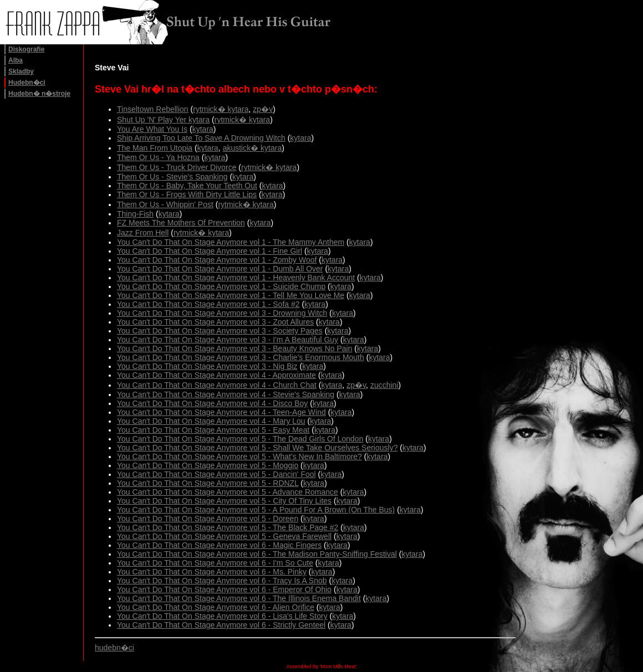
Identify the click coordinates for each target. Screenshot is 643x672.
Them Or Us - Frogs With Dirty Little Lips (187, 194)
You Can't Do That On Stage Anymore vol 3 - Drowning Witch (222, 313)
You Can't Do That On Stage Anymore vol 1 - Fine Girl (210, 251)
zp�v (263, 109)
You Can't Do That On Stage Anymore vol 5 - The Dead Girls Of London (240, 439)
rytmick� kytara (221, 109)
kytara (203, 129)
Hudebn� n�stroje (39, 94)
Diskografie (26, 49)
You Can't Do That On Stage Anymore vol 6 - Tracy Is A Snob (222, 581)
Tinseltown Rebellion (153, 109)
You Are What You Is (152, 129)
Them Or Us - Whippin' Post (165, 204)
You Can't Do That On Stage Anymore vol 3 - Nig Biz (207, 366)
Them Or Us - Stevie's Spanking (172, 177)
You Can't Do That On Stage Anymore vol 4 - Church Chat (217, 385)
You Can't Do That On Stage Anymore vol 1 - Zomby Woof (217, 260)
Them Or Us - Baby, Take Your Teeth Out (187, 186)
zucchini (384, 385)
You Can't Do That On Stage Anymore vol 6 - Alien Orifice (216, 607)
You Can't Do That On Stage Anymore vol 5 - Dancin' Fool (216, 474)
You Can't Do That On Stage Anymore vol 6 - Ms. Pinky (212, 572)
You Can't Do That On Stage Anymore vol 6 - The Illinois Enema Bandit (239, 598)
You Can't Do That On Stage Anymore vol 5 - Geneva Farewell (224, 536)
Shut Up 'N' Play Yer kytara (163, 120)
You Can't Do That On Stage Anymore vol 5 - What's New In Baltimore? (239, 456)
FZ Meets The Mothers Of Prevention (181, 223)
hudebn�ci (114, 648)
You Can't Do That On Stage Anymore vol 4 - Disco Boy (212, 403)
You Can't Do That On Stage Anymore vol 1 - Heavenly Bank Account (236, 278)
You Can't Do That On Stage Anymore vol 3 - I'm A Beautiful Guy (228, 340)
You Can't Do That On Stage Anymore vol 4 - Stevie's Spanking (226, 394)
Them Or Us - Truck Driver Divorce (177, 167)
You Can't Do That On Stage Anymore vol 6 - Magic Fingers (219, 545)
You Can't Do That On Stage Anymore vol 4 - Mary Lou (211, 421)
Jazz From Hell (143, 233)
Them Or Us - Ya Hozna (158, 157)
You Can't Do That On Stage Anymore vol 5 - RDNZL (208, 483)
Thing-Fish (135, 214)
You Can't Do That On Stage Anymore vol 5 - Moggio (208, 465)
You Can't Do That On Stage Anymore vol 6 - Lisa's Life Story (222, 616)
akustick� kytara (252, 148)
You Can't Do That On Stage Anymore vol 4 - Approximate (216, 375)
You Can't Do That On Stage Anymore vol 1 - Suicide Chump (221, 286)
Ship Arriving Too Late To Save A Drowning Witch (201, 138)
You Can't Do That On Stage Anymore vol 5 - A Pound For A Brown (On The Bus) (256, 510)
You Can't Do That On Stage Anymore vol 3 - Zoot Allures (215, 322)
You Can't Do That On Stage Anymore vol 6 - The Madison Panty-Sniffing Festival (257, 554)
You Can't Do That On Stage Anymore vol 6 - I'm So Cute (215, 563)
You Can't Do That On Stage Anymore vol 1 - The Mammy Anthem (231, 242)
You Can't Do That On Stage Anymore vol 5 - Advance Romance (228, 492)
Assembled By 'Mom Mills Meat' (321, 666)
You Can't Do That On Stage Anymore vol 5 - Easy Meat (213, 430)
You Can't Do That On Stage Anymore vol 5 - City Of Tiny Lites (224, 501)
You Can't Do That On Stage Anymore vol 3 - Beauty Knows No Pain (234, 348)
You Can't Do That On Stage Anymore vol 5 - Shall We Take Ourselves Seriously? (257, 448)
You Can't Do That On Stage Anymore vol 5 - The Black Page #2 (228, 527)
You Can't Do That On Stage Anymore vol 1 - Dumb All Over (220, 269)
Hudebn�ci (27, 83)
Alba (16, 60)
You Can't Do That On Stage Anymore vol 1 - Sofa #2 (208, 304)
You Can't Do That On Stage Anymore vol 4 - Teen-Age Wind (221, 412)
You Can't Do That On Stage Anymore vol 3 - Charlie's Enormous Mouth (241, 357)
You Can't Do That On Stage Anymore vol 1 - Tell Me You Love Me (231, 295)
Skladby (21, 71)
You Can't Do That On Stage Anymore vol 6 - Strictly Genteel (221, 625)
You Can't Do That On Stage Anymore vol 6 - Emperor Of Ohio (224, 589)
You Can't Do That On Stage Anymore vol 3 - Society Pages (220, 331)
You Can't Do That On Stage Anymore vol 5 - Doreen (208, 519)
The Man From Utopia (155, 148)
